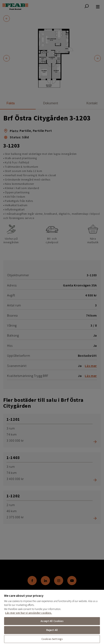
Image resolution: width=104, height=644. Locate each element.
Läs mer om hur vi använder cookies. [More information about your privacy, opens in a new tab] (29, 613)
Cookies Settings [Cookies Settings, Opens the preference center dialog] (52, 639)
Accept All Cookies (52, 621)
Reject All (52, 630)
